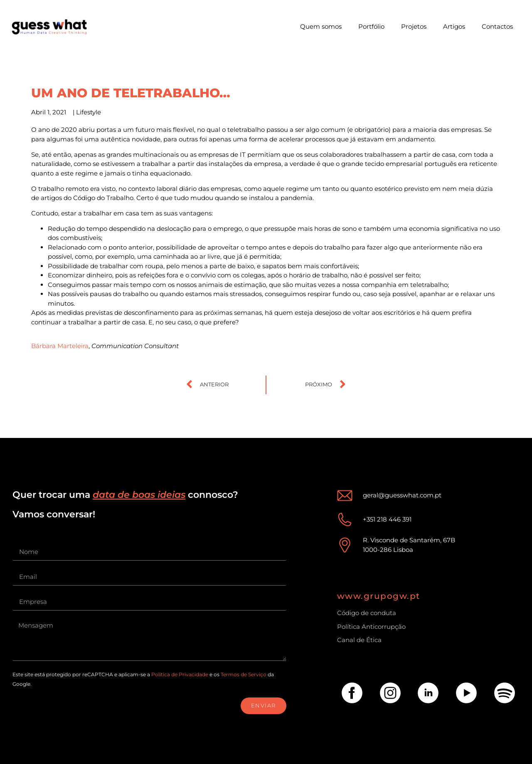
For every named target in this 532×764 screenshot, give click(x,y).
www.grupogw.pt (379, 596)
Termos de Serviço (244, 674)
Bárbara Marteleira (60, 346)
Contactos (497, 26)
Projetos (414, 26)
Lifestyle (89, 112)
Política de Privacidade (180, 674)
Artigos (454, 26)
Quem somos (321, 26)
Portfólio (371, 26)
